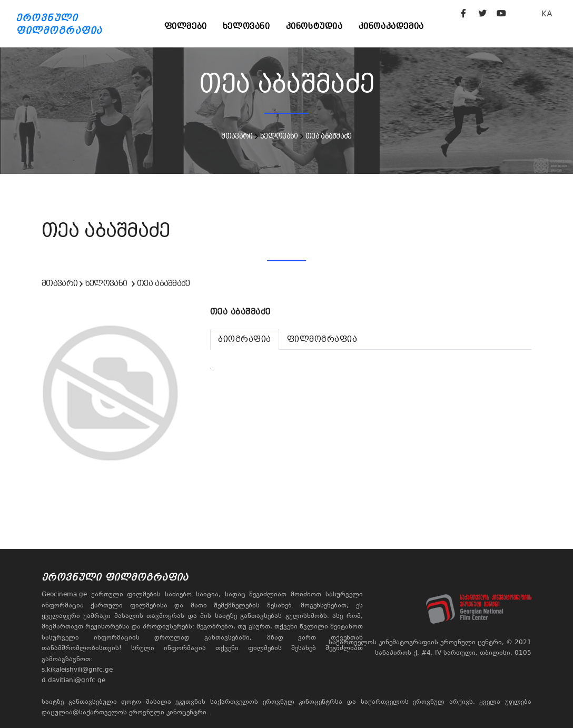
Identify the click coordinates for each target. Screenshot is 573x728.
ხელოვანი (246, 26)
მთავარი (237, 136)
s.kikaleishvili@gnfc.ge (77, 670)
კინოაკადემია (391, 26)
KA (547, 13)
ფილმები (186, 26)
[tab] (245, 339)
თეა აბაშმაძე (329, 136)
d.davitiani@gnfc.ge (73, 680)
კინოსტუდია (314, 26)
